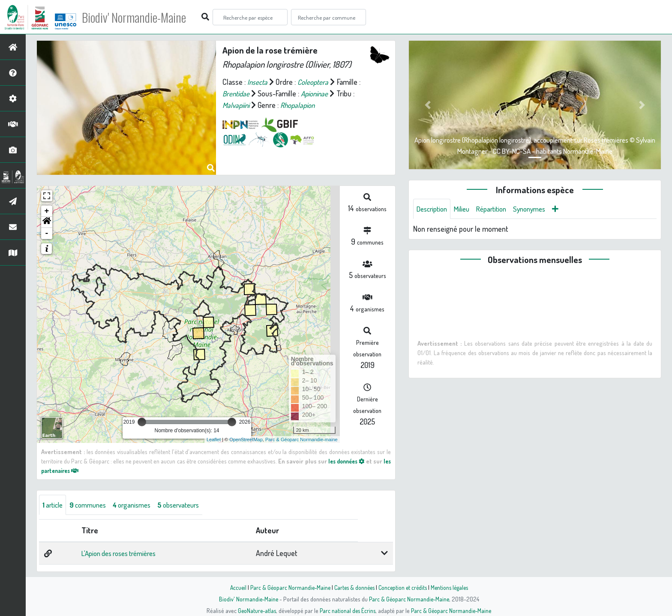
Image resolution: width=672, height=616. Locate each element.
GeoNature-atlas (255, 610)
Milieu (466, 209)
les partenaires (67, 470)
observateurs (191, 505)
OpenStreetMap (246, 440)
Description (434, 209)
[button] (47, 222)
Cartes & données (353, 587)
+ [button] (47, 211)
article (54, 505)
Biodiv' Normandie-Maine (141, 17)
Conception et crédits (403, 587)
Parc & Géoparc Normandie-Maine (287, 587)
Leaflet (214, 440)
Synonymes (540, 209)
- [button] (47, 233)
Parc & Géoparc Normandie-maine (301, 440)
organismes (140, 505)
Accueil (234, 587)
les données (352, 461)
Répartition (498, 209)
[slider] (142, 422)
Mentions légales (453, 587)
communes (92, 505)
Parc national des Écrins (348, 610)
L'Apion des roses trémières (121, 554)
